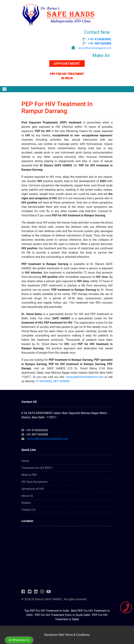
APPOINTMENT (67, 64)
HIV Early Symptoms (34, 482)
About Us (27, 496)
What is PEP (29, 475)
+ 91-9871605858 (100, 44)
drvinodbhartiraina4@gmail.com (95, 48)
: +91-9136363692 (35, 430)
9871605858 (61, 381)
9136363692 (44, 381)
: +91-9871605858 (35, 434)
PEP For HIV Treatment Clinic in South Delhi (62, 615)
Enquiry (26, 503)
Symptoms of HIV (33, 489)
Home (25, 461)
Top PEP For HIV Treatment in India (47, 611)
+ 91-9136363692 (100, 39)
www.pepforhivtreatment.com (85, 377)
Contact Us (28, 510)
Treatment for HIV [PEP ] (37, 468)
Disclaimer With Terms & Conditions (67, 635)
